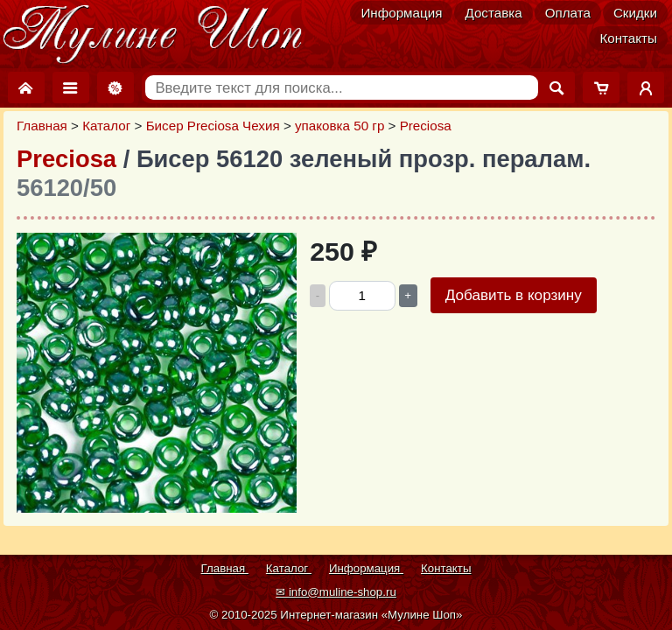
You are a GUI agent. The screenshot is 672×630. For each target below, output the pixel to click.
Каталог (106, 126)
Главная (42, 126)
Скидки (635, 13)
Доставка (493, 13)
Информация (401, 13)
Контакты (628, 38)
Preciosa (426, 126)
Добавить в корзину (514, 295)
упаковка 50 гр (339, 126)
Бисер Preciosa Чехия (213, 126)
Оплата (568, 13)
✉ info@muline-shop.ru (336, 592)
